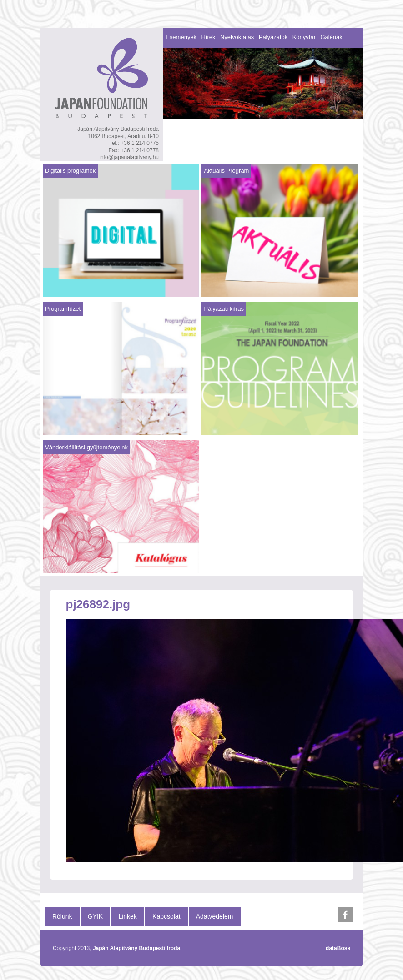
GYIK (95, 916)
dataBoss (338, 948)
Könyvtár (304, 37)
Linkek (127, 916)
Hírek (208, 37)
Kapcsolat (166, 916)
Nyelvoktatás (237, 37)
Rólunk (62, 916)
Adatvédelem (215, 916)
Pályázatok (273, 37)
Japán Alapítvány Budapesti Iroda (136, 948)
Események (181, 37)
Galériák (331, 37)
